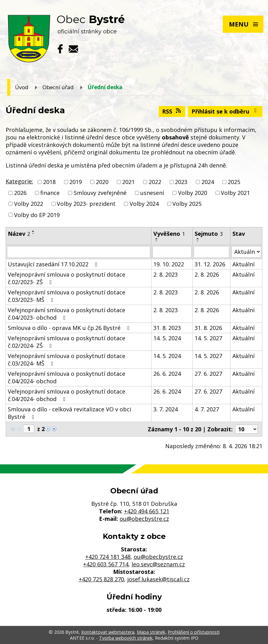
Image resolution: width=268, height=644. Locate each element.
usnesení (152, 193)
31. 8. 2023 (167, 328)
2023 (181, 182)
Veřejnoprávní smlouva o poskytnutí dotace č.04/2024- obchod (67, 377)
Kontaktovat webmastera (108, 632)
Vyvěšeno (169, 234)
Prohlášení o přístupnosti (194, 632)
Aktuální (243, 264)
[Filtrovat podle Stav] (246, 252)
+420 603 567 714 (106, 564)
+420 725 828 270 (101, 579)
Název (19, 234)
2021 (128, 182)
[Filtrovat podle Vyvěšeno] (172, 252)
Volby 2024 (144, 204)
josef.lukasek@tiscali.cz (158, 579)
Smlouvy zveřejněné (100, 193)
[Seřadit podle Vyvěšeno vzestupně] (157, 239)
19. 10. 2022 (169, 264)
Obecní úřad (58, 87)
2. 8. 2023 (166, 274)
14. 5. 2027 (208, 338)
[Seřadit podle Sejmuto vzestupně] (198, 239)
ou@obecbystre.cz (144, 519)
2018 (49, 182)
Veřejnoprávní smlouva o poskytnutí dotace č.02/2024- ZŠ (67, 342)
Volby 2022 (29, 204)
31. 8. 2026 (208, 328)
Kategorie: (19, 181)
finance (50, 193)
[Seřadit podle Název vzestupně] (33, 231)
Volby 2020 (193, 193)
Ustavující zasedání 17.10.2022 (54, 264)
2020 (102, 182)
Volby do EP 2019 (37, 215)
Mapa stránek (151, 632)
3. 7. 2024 (166, 409)
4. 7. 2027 (207, 409)
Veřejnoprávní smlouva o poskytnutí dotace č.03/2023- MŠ (67, 296)
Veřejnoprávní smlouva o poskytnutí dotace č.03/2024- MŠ (67, 360)
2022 (155, 182)
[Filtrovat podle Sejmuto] (211, 252)
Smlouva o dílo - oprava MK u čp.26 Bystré (70, 328)
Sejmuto (209, 234)
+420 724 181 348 (108, 557)
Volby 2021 (235, 193)
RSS (172, 111)
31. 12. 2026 (210, 264)
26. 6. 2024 (167, 374)
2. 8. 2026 (207, 274)
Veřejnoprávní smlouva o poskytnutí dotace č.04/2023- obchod (67, 314)
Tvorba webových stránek (126, 638)
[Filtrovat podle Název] (79, 252)
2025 (234, 182)
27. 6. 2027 (208, 374)
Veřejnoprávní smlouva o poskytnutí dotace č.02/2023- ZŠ (67, 278)
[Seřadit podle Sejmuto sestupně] (198, 241)
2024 (208, 182)
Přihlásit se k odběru (225, 111)
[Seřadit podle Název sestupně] (33, 234)
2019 (76, 182)
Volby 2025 (187, 204)
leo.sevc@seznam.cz (158, 564)
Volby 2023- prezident (86, 204)
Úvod (22, 87)
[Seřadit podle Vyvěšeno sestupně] (157, 241)
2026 (20, 193)
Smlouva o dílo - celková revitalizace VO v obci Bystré (69, 413)
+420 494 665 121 (147, 511)
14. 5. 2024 (167, 338)
